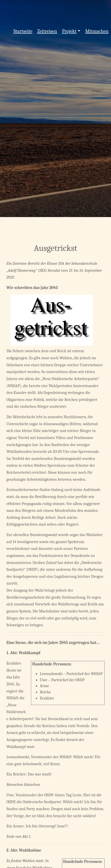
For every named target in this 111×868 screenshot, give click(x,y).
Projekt (69, 31)
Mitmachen (97, 31)
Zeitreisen (47, 31)
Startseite (23, 31)
